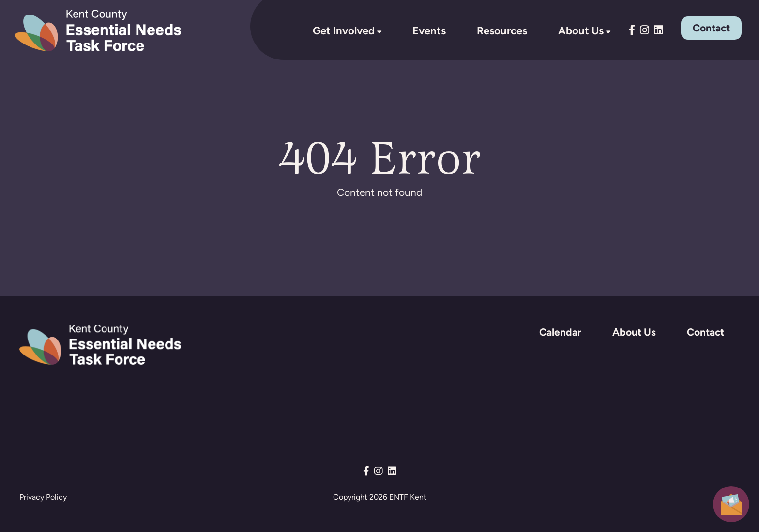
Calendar (560, 332)
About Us (581, 30)
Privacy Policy (43, 497)
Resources (502, 30)
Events (429, 30)
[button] (731, 503)
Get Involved (344, 30)
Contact (711, 28)
